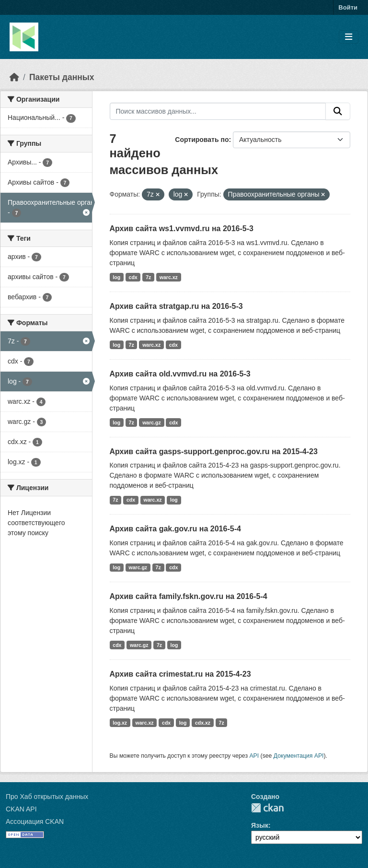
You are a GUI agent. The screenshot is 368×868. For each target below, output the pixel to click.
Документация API (299, 756)
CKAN (267, 808)
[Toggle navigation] (349, 37)
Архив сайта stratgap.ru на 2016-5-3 (176, 306)
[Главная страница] (14, 77)
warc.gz (152, 422)
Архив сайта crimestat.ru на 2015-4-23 (180, 674)
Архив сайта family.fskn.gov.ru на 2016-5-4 (189, 596)
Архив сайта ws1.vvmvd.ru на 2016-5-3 (182, 229)
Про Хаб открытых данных (47, 797)
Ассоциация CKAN (35, 821)
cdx (133, 277)
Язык (260, 825)
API (254, 756)
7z (148, 277)
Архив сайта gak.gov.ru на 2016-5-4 (175, 529)
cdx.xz (203, 723)
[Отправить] (338, 111)
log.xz (120, 723)
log (116, 277)
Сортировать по (202, 140)
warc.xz (169, 277)
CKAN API (21, 809)
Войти (348, 7)
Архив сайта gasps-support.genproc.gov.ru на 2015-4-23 (214, 452)
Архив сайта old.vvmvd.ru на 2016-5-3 (180, 374)
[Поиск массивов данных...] (218, 111)
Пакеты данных (62, 77)
